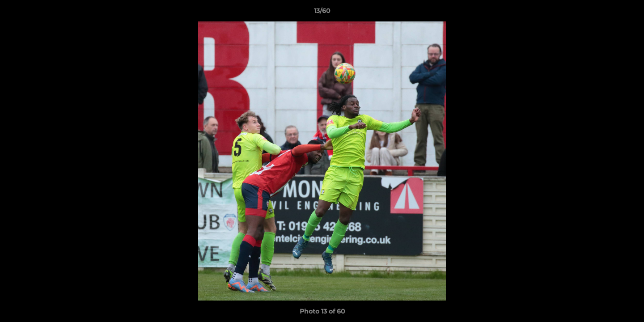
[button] (628, 13)
